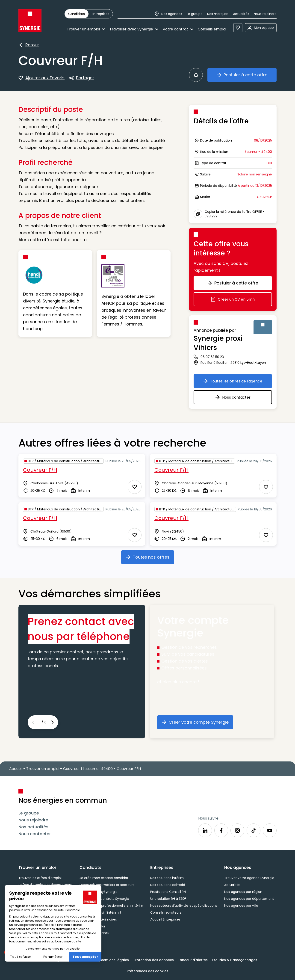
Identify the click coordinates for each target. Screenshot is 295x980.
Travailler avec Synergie (134, 29)
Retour (29, 45)
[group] (89, 14)
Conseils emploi (212, 29)
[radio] (77, 14)
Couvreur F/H (40, 470)
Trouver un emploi (86, 29)
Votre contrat (178, 29)
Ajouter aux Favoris (41, 78)
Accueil (16, 769)
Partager (82, 78)
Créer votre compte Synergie (198, 724)
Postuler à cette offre (247, 77)
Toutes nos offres (150, 559)
